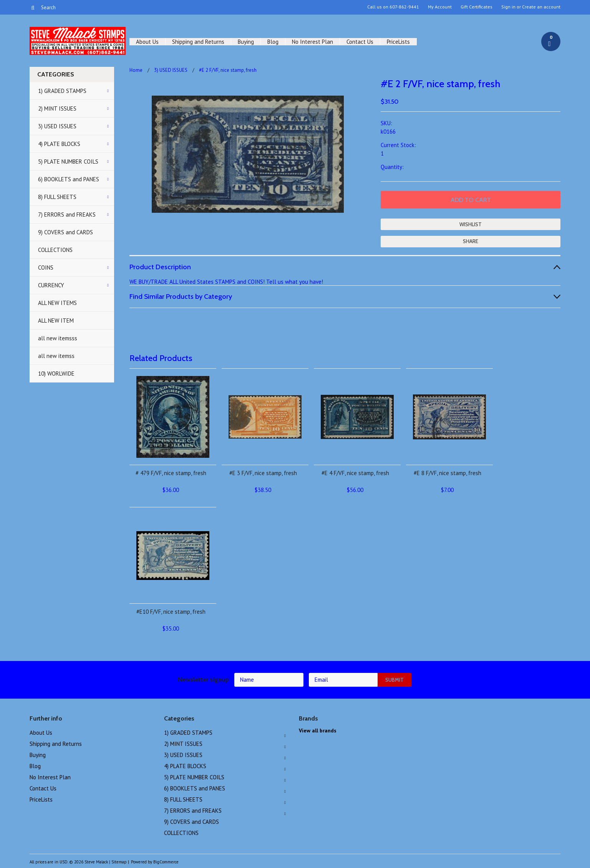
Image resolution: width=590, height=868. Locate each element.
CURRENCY (51, 285)
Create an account (541, 7)
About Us (147, 42)
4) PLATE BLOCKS (59, 144)
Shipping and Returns (198, 42)
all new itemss (56, 356)
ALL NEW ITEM (56, 321)
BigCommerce (166, 862)
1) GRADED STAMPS (62, 91)
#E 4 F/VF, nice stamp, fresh (355, 473)
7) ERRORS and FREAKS (67, 215)
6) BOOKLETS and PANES (69, 179)
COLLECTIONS (55, 250)
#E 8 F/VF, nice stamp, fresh (447, 473)
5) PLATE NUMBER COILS (68, 162)
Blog (273, 42)
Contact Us (360, 42)
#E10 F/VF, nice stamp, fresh (171, 612)
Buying (246, 42)
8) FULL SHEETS (57, 197)
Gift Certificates (476, 7)
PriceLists (398, 42)
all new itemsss (58, 338)
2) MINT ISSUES (57, 108)
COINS (46, 268)
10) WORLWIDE (56, 374)
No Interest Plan (312, 42)
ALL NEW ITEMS (57, 303)
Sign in (508, 7)
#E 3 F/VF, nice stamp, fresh (263, 473)
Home (136, 70)
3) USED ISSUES (57, 126)
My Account (440, 7)
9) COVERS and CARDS (65, 232)
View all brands (318, 731)
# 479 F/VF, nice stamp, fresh (171, 473)
